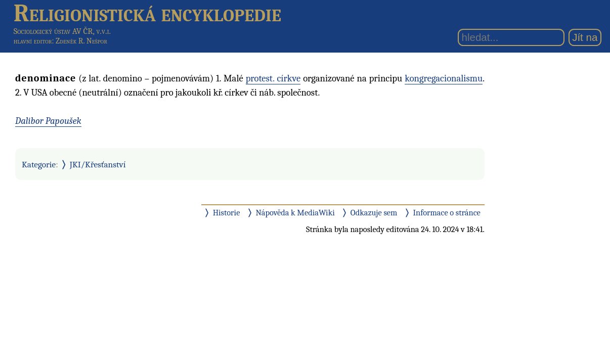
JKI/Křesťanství (98, 164)
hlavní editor (33, 41)
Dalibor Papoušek (48, 121)
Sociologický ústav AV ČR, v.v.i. (62, 31)
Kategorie (39, 164)
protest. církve (273, 78)
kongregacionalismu (444, 78)
